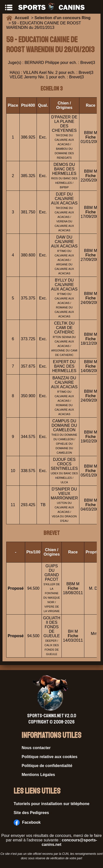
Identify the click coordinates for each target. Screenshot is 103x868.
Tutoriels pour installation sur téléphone (52, 804)
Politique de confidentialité (47, 766)
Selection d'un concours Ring (63, 18)
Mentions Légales (38, 775)
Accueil (23, 18)
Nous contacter (36, 748)
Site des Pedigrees (31, 813)
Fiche (91, 137)
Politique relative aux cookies (50, 757)
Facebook (27, 822)
